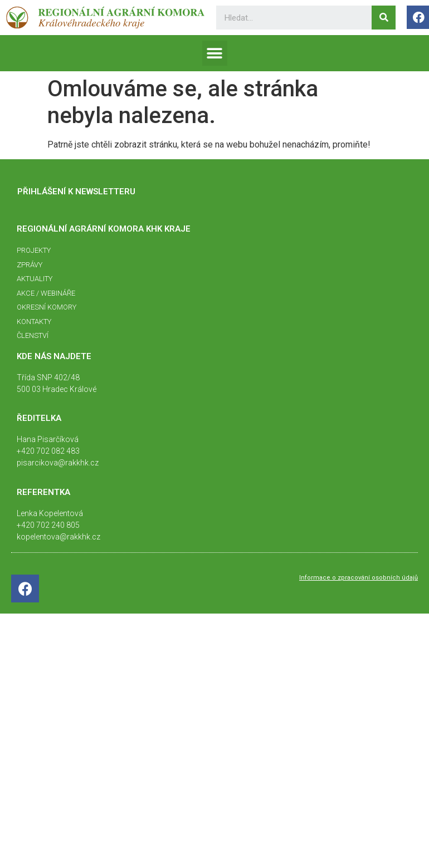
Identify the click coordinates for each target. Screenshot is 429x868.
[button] (215, 53)
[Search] (384, 18)
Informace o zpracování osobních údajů (359, 578)
